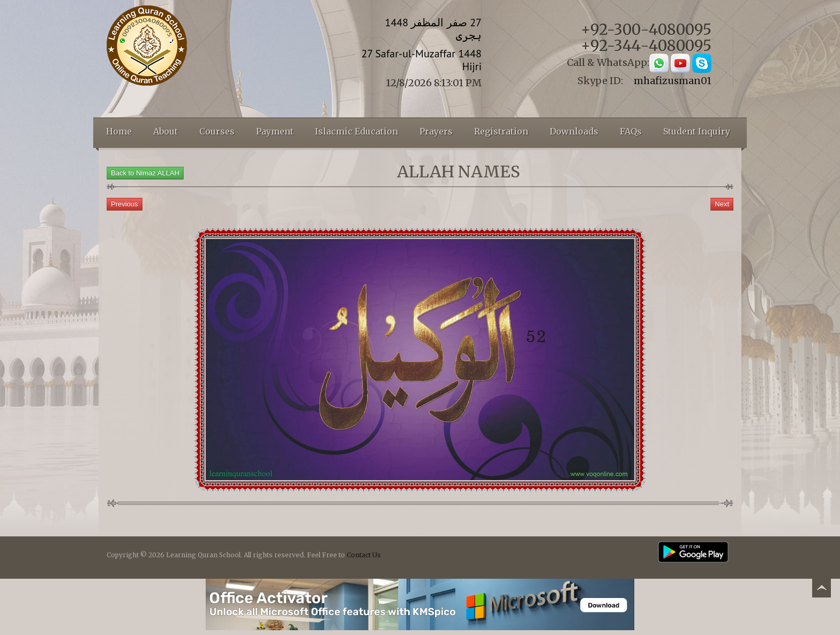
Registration (501, 131)
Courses (217, 131)
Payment (275, 131)
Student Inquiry (697, 131)
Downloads (574, 131)
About (166, 131)
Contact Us (364, 555)
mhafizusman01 (673, 81)
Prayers (436, 131)
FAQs (631, 131)
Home (119, 131)
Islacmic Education (357, 131)
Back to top (821, 590)
